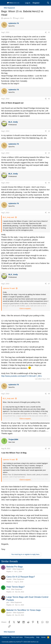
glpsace (9, 613)
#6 (49, 213)
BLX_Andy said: (9, 217)
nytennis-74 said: (9, 288)
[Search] (48, 3)
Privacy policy (29, 637)
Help (38, 637)
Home (43, 637)
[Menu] (3, 3)
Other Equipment (18, 569)
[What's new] (43, 3)
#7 (49, 284)
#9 (49, 449)
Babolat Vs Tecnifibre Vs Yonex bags (24, 610)
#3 (49, 131)
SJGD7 (9, 569)
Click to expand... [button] (26, 309)
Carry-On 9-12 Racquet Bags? (21, 577)
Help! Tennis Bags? (15, 587)
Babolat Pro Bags (15, 567)
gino (8, 602)
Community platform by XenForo (20, 642)
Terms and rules (17, 637)
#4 (49, 153)
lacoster (9, 579)
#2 (49, 99)
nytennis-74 (7, 18)
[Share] (46, 32)
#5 (49, 183)
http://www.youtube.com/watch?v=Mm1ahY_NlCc (22, 376)
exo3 (8, 589)
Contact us (6, 637)
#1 (49, 32)
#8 (49, 394)
